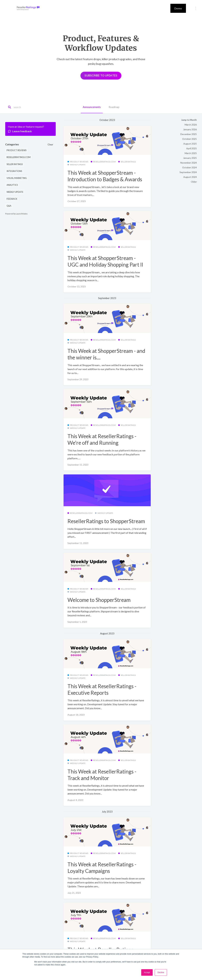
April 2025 (192, 148)
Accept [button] (147, 972)
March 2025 (191, 153)
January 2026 (190, 129)
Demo (178, 8)
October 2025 (189, 139)
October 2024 (189, 167)
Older (194, 182)
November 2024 (189, 163)
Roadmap (114, 107)
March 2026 (191, 125)
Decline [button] (161, 972)
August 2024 (190, 177)
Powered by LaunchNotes (16, 214)
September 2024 (188, 172)
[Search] (28, 107)
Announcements (92, 107)
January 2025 (190, 158)
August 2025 (190, 144)
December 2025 (189, 134)
